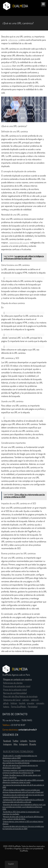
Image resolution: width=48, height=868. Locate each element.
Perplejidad (33, 707)
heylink (22, 703)
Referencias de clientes (13, 683)
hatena (6, 707)
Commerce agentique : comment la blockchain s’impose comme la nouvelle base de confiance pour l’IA (21, 771)
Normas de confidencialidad (15, 693)
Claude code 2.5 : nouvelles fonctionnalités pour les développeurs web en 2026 (20, 757)
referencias (13, 40)
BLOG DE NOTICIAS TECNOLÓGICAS (18, 752)
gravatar (31, 703)
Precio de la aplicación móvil (15, 690)
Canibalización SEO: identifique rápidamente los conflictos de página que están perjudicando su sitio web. (23, 801)
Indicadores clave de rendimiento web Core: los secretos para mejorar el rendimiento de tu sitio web (23, 796)
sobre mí (35, 700)
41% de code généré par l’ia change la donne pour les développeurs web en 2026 (20, 767)
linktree (14, 703)
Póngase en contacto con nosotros (17, 680)
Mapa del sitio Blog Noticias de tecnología (20, 696)
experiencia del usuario (19, 243)
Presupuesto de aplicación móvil (17, 686)
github (6, 703)
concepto (40, 703)
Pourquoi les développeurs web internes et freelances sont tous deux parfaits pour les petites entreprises (24, 762)
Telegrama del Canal (12, 700)
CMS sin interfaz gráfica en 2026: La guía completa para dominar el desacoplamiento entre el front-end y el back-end (23, 791)
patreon (26, 700)
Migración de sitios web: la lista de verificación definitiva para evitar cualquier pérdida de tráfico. (23, 818)
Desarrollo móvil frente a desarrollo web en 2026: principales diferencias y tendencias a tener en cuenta (23, 781)
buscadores (7, 66)
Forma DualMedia (18, 707)
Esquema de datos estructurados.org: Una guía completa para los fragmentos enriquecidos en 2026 (23, 827)
